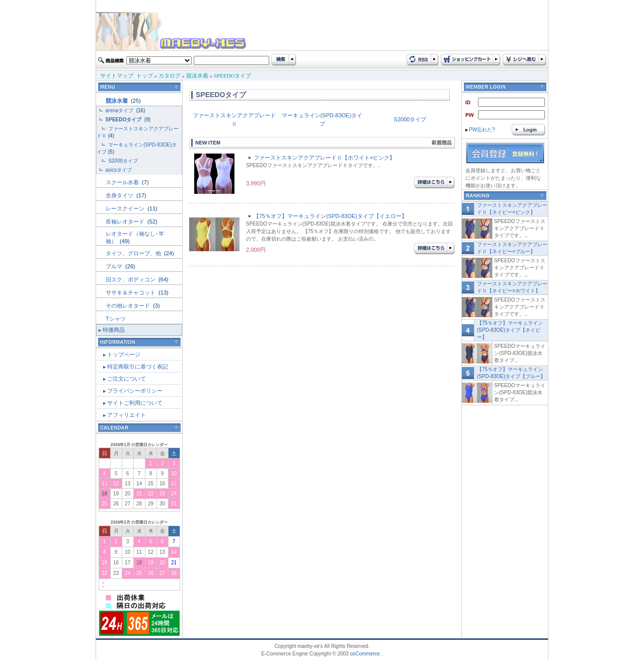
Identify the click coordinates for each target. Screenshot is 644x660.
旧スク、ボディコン (131, 279)
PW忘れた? (480, 130)
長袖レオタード (126, 222)
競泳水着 (197, 76)
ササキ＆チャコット (131, 292)
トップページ (124, 354)
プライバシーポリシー (135, 391)
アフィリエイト (127, 415)
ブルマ (115, 266)
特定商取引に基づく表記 (138, 366)
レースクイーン (126, 208)
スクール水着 (123, 182)
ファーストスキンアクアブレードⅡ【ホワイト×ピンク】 (324, 158)
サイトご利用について (135, 403)
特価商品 (114, 330)
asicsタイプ (120, 170)
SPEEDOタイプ (233, 76)
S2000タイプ (123, 161)
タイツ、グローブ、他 (134, 253)
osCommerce (365, 654)
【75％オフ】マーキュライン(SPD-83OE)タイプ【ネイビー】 (510, 330)
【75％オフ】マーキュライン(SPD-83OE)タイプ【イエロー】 (330, 216)
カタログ (170, 76)
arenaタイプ (120, 111)
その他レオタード (129, 306)
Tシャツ (116, 319)
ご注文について (127, 379)
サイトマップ (117, 76)
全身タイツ (120, 195)
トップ (145, 76)
